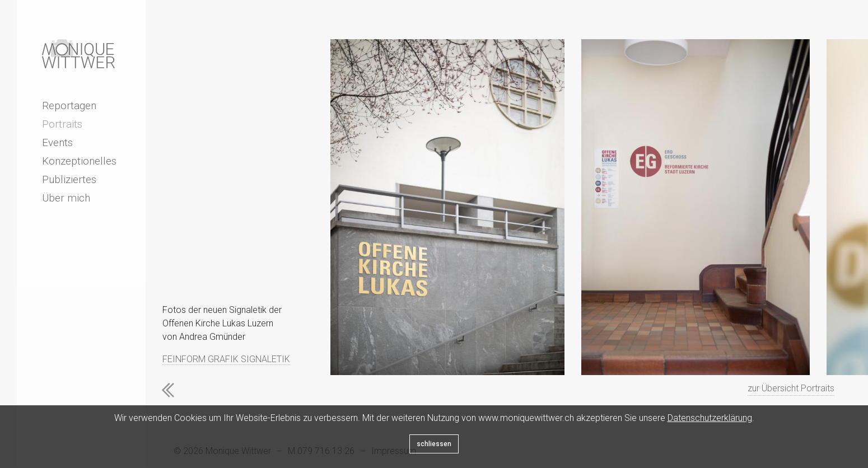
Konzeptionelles (79, 161)
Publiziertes (69, 179)
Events (57, 142)
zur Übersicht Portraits (791, 388)
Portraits (62, 124)
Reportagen (69, 106)
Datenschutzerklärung (710, 418)
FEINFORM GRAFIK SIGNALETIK (226, 359)
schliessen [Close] (434, 444)
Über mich (66, 198)
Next (221, 390)
